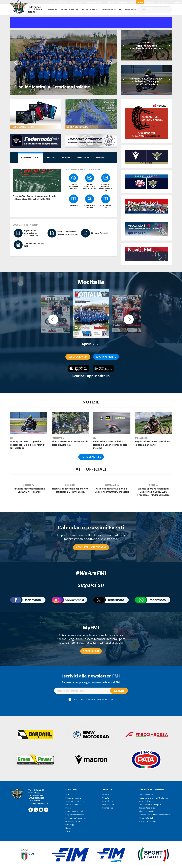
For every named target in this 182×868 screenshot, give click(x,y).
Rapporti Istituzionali (74, 811)
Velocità (106, 798)
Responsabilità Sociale (75, 815)
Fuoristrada (58, 438)
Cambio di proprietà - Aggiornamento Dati (106, 187)
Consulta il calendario (91, 547)
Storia (68, 794)
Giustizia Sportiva (73, 821)
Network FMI (163, 2)
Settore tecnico (110, 10)
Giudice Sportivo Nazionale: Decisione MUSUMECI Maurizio (112, 490)
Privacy (68, 831)
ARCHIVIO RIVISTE (106, 357)
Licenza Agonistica (147, 808)
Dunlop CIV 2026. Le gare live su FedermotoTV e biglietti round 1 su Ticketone (146, 81)
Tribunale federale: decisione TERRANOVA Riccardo (29, 490)
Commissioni (75, 2)
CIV (146, 75)
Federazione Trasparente (76, 818)
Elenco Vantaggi (146, 811)
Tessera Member (146, 794)
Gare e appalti (71, 825)
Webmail (177, 2)
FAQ (131, 2)
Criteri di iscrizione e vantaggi (73, 186)
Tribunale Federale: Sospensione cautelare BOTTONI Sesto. (70, 490)
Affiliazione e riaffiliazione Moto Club (155, 815)
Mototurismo (68, 10)
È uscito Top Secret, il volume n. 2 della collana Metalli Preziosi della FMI (35, 198)
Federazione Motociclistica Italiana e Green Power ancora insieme (110, 445)
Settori (62, 2)
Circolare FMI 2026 (99, 233)
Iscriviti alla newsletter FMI (91, 676)
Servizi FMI (123, 2)
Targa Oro (73, 205)
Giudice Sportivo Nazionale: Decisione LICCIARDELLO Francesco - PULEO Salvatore (153, 492)
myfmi (140, 2)
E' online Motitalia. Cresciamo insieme (52, 87)
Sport (51, 10)
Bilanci (68, 808)
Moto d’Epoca (108, 801)
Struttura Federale (73, 805)
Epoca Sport (147, 43)
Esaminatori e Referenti (90, 206)
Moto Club (111, 2)
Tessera (51, 157)
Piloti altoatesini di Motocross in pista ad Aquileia (70, 443)
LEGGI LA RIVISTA (78, 357)
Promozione (89, 10)
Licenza (66, 157)
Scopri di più (91, 651)
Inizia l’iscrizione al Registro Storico (90, 186)
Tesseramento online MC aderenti (154, 798)
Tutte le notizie (91, 457)
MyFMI (91, 627)
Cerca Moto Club (146, 818)
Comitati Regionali (94, 2)
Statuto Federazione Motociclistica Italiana (68, 233)
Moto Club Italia (146, 801)
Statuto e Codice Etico (75, 801)
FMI (53, 2)
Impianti (101, 157)
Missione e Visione (73, 798)
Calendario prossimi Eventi (91, 527)
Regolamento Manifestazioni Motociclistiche (31, 233)
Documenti (150, 2)
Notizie (68, 828)
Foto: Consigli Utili (106, 206)
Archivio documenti (148, 821)
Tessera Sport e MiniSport (150, 805)
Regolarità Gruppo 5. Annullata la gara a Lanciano (146, 47)
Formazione (131, 10)
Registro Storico (31, 157)
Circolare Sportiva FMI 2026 (34, 245)
